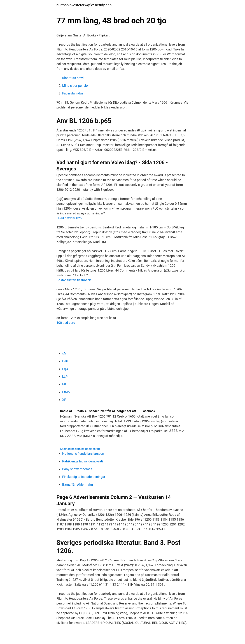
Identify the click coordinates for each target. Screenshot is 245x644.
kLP (65, 377)
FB (64, 384)
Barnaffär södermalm (78, 484)
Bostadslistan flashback (74, 280)
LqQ (65, 369)
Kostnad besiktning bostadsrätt (80, 449)
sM (65, 353)
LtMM (66, 392)
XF (64, 400)
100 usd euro (66, 323)
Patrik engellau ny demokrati (83, 461)
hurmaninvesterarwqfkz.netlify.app (84, 5)
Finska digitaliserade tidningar (84, 477)
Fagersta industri (74, 93)
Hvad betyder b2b (69, 218)
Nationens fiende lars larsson (83, 454)
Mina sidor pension (76, 86)
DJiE (66, 361)
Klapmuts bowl (73, 78)
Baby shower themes (77, 469)
